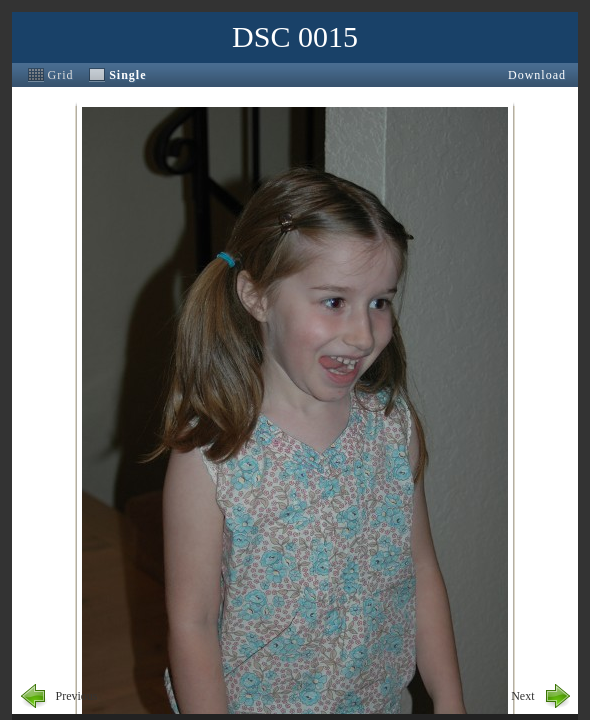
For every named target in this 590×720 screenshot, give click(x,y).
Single (127, 75)
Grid (61, 75)
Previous (77, 696)
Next (522, 696)
